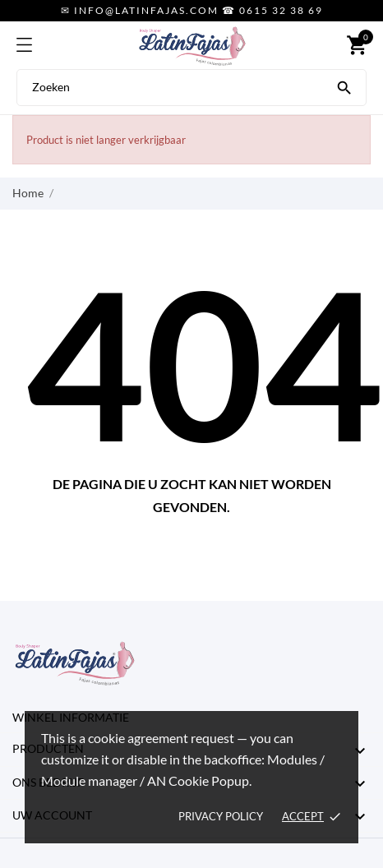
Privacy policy (221, 816)
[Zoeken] (344, 86)
